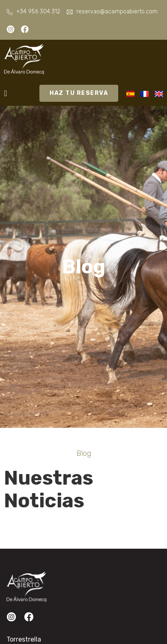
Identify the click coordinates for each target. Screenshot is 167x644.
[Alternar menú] (5, 93)
